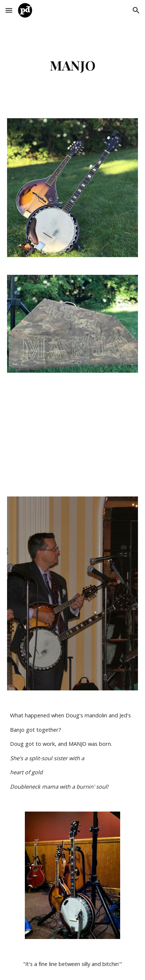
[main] (72, 65)
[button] (9, 10)
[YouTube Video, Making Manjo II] (72, 435)
